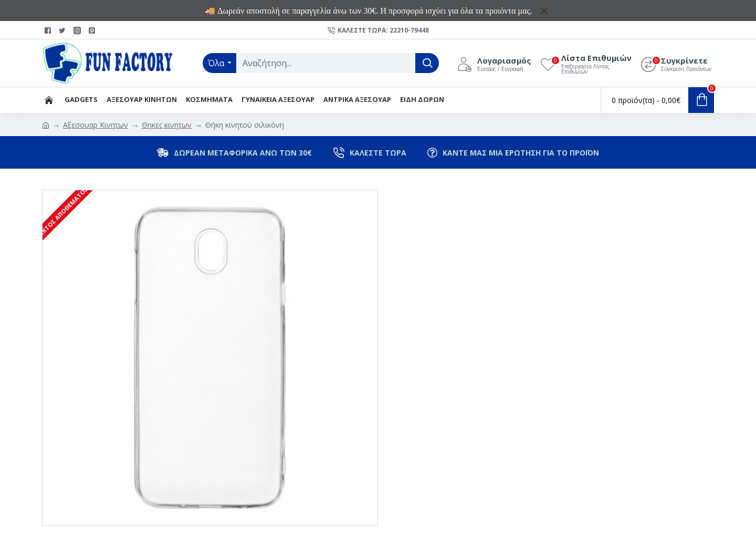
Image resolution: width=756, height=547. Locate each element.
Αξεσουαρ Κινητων (96, 125)
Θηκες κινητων (167, 125)
